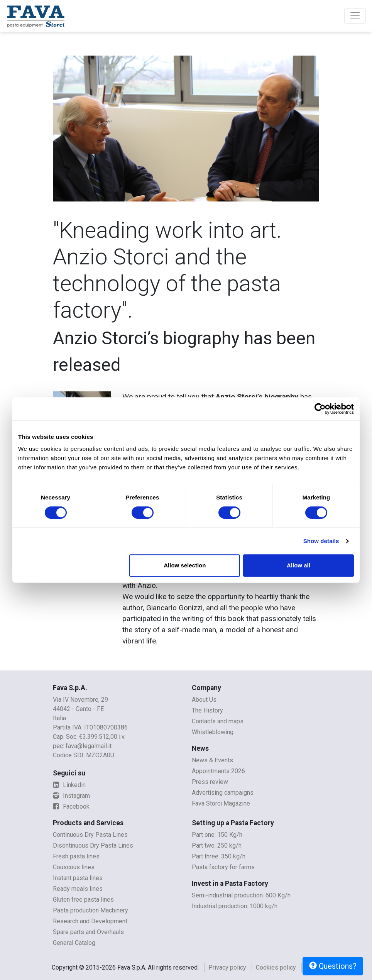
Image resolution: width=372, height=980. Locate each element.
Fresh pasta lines (76, 856)
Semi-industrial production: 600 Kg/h (241, 895)
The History (207, 710)
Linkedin (69, 785)
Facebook (71, 807)
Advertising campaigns (223, 793)
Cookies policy (276, 967)
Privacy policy (227, 967)
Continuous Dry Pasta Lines (90, 835)
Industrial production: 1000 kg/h (235, 906)
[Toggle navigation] (355, 16)
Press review (210, 782)
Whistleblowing (213, 732)
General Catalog (74, 943)
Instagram (71, 796)
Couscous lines (74, 867)
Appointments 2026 (218, 771)
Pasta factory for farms (223, 867)
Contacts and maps (218, 721)
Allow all (298, 565)
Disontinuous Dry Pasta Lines (93, 845)
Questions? (333, 966)
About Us (204, 700)
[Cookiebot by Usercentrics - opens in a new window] (320, 409)
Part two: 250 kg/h (217, 845)
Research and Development (90, 921)
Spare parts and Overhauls (88, 932)
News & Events (212, 760)
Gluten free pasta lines (83, 900)
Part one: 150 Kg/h (217, 835)
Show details (321, 541)
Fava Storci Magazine (221, 803)
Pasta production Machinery (90, 910)
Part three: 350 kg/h (219, 856)
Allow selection (185, 565)
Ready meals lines (78, 889)
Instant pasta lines (78, 878)
